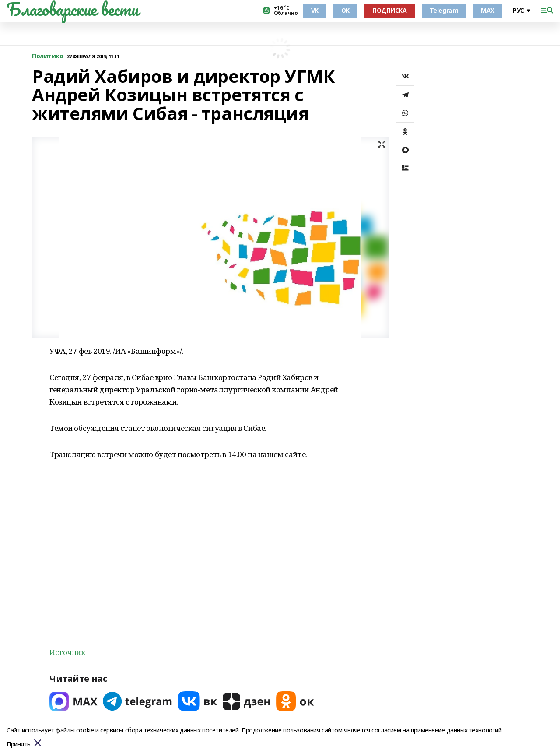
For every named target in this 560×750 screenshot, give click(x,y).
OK (345, 10)
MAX (488, 10)
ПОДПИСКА (390, 10)
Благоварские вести (72, 9)
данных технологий (474, 730)
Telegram (444, 10)
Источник (67, 652)
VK (315, 10)
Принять (19, 745)
